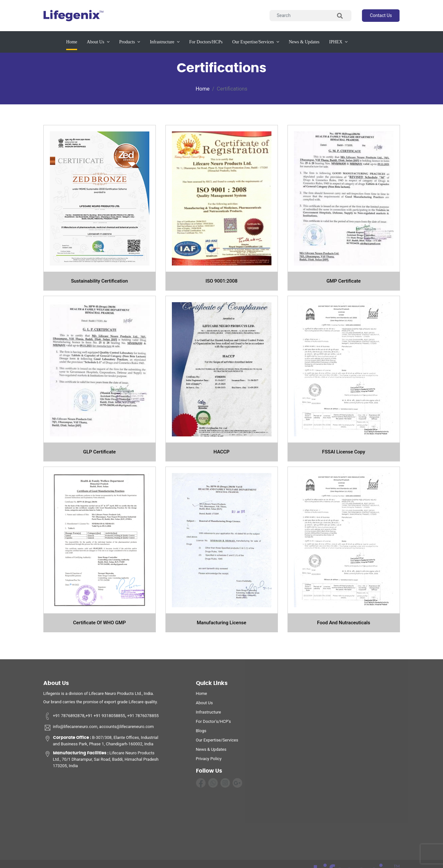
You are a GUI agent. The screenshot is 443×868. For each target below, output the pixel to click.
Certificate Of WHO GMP (100, 623)
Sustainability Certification (99, 281)
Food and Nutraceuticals (344, 623)
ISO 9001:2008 (222, 281)
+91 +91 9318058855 (105, 718)
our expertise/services (256, 42)
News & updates (304, 42)
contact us (381, 15)
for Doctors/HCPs (206, 42)
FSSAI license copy (344, 452)
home (202, 695)
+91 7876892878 (64, 718)
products (130, 42)
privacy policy (209, 761)
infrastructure (165, 42)
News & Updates (211, 751)
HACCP (222, 452)
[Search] (310, 16)
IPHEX (339, 42)
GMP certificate (344, 281)
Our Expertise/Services (217, 742)
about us (98, 42)
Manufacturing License (221, 623)
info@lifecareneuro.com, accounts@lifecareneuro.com (99, 730)
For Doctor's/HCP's (213, 723)
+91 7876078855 (143, 718)
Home (72, 41)
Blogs (201, 733)
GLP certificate (100, 452)
